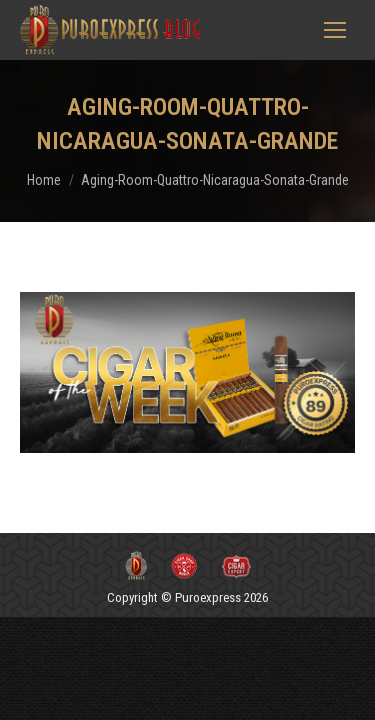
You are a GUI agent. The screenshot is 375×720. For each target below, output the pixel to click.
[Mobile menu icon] (335, 30)
